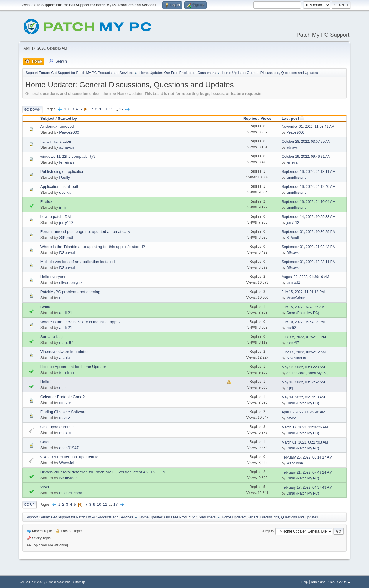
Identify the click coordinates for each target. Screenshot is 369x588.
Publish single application (62, 171)
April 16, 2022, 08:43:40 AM (303, 412)
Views (266, 118)
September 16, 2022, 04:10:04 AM (308, 202)
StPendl (66, 238)
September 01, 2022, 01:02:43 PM (308, 247)
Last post (293, 118)
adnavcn (67, 147)
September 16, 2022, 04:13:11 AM (308, 172)
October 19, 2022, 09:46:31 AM (306, 157)
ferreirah (67, 162)
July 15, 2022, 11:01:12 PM (303, 292)
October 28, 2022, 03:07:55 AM (306, 142)
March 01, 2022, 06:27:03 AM (305, 442)
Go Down (32, 109)
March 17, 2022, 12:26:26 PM (305, 427)
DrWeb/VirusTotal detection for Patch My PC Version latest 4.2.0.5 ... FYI (104, 472)
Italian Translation (56, 141)
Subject (47, 118)
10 (105, 109)
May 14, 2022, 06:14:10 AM (303, 397)
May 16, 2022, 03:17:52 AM (303, 382)
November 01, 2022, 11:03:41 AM (308, 127)
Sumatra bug (52, 337)
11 (111, 109)
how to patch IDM (56, 217)
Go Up (29, 505)
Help (305, 582)
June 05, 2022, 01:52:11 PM (304, 337)
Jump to (268, 531)
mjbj (63, 298)
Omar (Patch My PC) (303, 313)
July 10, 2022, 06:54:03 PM (303, 322)
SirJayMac (68, 478)
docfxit (65, 192)
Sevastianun (296, 358)
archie (64, 358)
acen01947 (69, 448)
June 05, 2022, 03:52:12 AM (304, 352)
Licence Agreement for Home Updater (73, 367)
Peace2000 (69, 132)
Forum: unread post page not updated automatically (85, 232)
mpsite (65, 433)
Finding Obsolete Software (63, 412)
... (117, 109)
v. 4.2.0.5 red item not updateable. (70, 457)
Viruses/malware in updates (64, 352)
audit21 (66, 313)
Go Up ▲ (344, 582)
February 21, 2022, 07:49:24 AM (307, 472)
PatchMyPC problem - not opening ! (71, 292)
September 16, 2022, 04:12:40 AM (308, 187)
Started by (67, 118)
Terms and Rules (323, 582)
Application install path (60, 187)
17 (121, 109)
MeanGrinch (296, 298)
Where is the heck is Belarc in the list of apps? (81, 322)
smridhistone (296, 178)
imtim (64, 207)
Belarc (46, 307)
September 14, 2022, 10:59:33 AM (308, 217)
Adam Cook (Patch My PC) (307, 373)
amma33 (293, 283)
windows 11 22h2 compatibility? (68, 156)
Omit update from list (58, 427)
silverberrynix (71, 283)
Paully (64, 177)
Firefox (46, 202)
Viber (45, 487)
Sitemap (79, 582)
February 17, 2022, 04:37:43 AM (307, 487)
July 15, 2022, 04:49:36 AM (303, 307)
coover (65, 403)
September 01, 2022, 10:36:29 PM (308, 232)
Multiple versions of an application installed (78, 262)
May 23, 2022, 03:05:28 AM (303, 367)
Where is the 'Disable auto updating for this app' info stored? (93, 247)
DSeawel (67, 253)
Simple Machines (58, 582)
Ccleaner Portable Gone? (62, 397)
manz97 (66, 343)
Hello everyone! (54, 277)
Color (45, 442)
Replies (250, 118)
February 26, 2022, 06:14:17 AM (307, 457)
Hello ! (46, 382)
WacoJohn (68, 463)
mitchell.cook (71, 493)
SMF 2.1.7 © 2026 (32, 582)
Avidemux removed (57, 126)
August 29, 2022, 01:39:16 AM (305, 277)
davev (64, 418)
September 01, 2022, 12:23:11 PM (308, 262)
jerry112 (66, 222)
